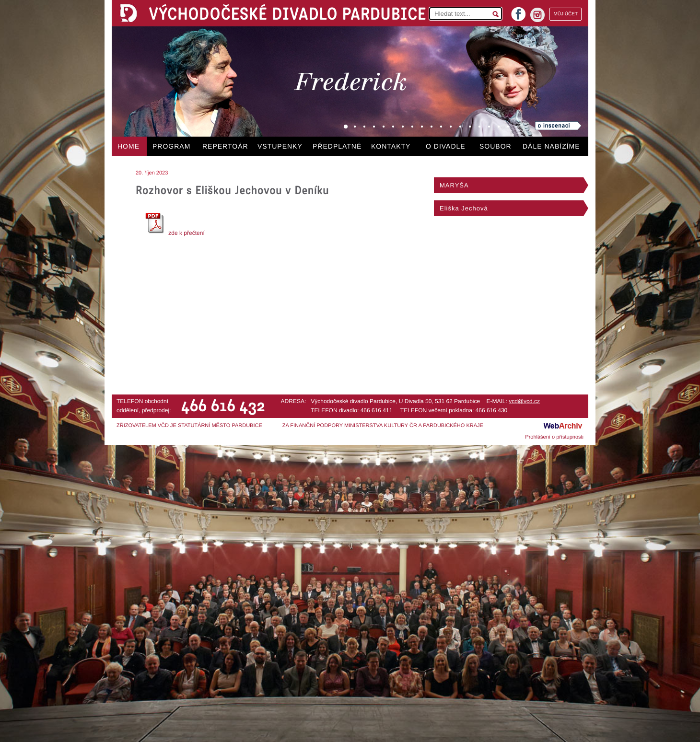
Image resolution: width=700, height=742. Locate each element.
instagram (537, 15)
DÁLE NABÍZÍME (551, 146)
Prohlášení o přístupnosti (554, 437)
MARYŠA (454, 185)
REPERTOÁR (225, 146)
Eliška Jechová (464, 208)
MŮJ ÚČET (566, 14)
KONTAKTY (391, 146)
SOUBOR (496, 146)
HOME (128, 146)
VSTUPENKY (280, 146)
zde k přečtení (174, 233)
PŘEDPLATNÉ (337, 146)
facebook (518, 11)
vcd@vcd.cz (524, 401)
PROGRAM (171, 146)
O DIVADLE (446, 146)
